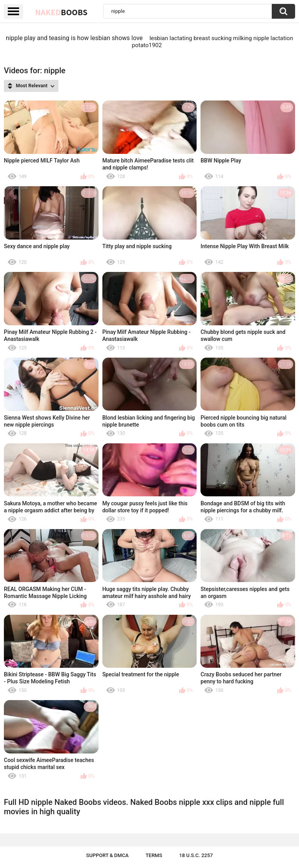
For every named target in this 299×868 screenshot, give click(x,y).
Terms (154, 855)
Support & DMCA (107, 855)
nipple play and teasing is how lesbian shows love (74, 38)
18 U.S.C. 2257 (196, 855)
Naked (61, 12)
